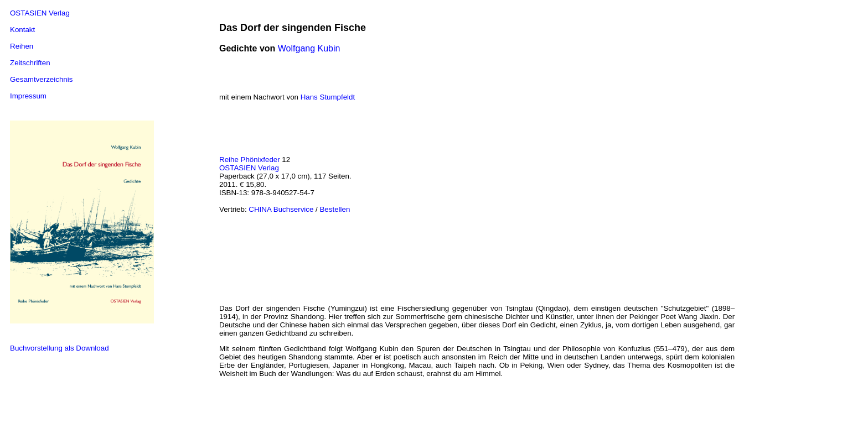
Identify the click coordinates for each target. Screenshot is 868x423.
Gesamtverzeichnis (41, 79)
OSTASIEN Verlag (40, 13)
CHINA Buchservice (281, 209)
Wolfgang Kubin (309, 48)
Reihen (22, 46)
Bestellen (335, 209)
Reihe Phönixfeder (250, 160)
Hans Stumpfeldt (328, 97)
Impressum (28, 96)
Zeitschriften (30, 63)
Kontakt (22, 30)
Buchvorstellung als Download (60, 348)
